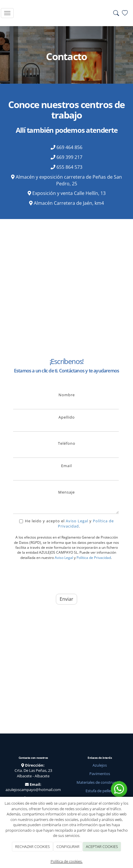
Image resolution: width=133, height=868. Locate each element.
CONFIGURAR (68, 847)
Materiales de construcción (100, 782)
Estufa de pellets (100, 791)
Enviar (66, 599)
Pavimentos (100, 774)
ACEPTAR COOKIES (102, 847)
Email (66, 466)
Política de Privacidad (94, 558)
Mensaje (66, 492)
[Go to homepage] (65, 13)
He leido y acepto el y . (66, 523)
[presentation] (57, 576)
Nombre (67, 395)
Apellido (67, 417)
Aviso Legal (77, 521)
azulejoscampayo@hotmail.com (33, 790)
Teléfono (67, 443)
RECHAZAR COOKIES (32, 847)
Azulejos (100, 765)
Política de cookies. (67, 861)
